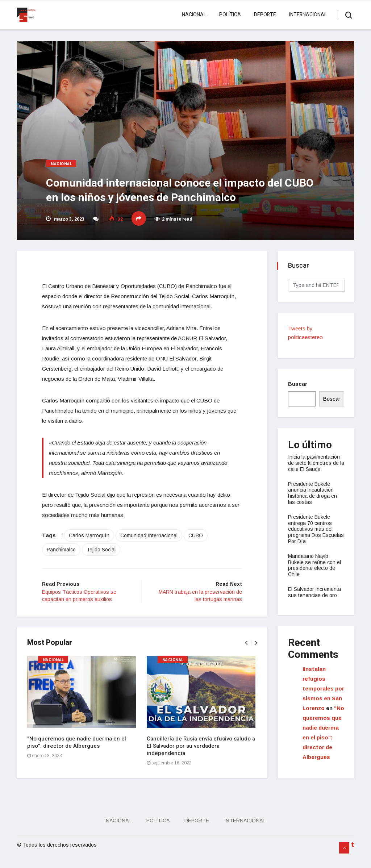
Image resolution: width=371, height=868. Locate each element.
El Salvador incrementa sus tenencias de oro (315, 592)
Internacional (307, 15)
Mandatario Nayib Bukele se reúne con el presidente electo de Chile (315, 565)
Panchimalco (65, 561)
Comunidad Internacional (153, 547)
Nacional (193, 15)
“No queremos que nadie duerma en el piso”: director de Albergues (77, 755)
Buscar (298, 384)
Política (229, 15)
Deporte (264, 15)
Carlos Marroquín (93, 547)
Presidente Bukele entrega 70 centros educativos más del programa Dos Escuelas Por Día (311, 529)
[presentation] (245, 655)
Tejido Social (105, 561)
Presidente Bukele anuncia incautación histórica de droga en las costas (313, 493)
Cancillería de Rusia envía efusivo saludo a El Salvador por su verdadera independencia (202, 758)
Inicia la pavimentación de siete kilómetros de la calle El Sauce (315, 463)
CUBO (200, 547)
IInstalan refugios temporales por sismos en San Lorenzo (322, 688)
